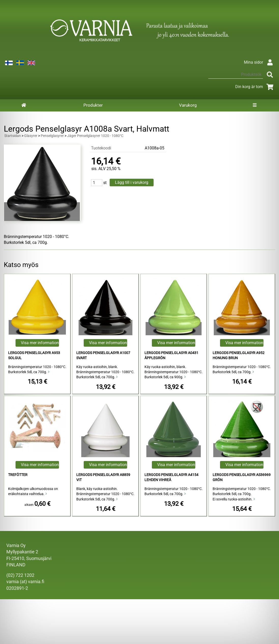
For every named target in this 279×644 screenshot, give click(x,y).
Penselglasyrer (52, 136)
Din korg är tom (255, 87)
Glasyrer (31, 136)
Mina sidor (260, 62)
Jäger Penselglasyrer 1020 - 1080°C (95, 136)
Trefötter (18, 475)
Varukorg (188, 105)
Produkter (93, 105)
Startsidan (13, 136)
